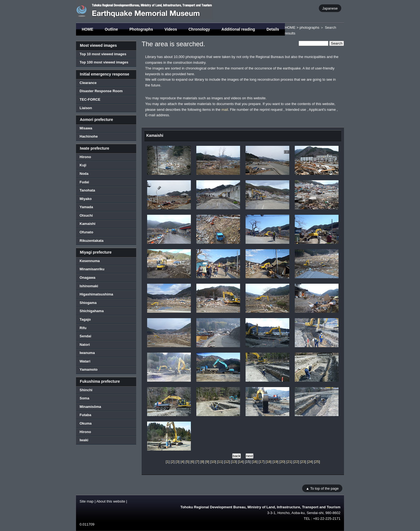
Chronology (199, 29)
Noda (84, 174)
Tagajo (85, 319)
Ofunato (86, 232)
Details (273, 29)
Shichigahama (92, 311)
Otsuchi (86, 215)
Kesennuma (90, 261)
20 (282, 462)
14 (241, 462)
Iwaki (84, 440)
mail (225, 110)
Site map (87, 501)
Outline (111, 29)
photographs (309, 27)
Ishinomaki (89, 286)
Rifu (83, 328)
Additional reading (238, 29)
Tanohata (87, 190)
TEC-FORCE (90, 99)
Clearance (88, 83)
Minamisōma (90, 407)
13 (234, 462)
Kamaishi (87, 224)
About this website (111, 501)
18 (269, 462)
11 (220, 462)
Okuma (86, 423)
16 (255, 462)
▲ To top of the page (322, 488)
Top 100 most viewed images (104, 62)
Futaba (85, 415)
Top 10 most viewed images (103, 54)
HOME (87, 29)
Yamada (86, 207)
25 (317, 462)
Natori (85, 345)
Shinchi (86, 390)
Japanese (330, 8)
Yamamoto (89, 369)
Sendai (85, 336)
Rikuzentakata (91, 241)
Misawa (86, 128)
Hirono (85, 157)
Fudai (84, 182)
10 (213, 462)
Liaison (86, 108)
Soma (84, 398)
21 (289, 462)
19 (275, 462)
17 (261, 462)
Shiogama (88, 303)
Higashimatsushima (96, 294)
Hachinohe (89, 136)
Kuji (83, 165)
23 (303, 462)
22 (296, 462)
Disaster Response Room (101, 91)
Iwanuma (87, 353)
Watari (85, 361)
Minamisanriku (92, 269)
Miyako (86, 199)
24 (310, 462)
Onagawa (87, 278)
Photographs (141, 29)
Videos (171, 29)
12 (227, 462)
